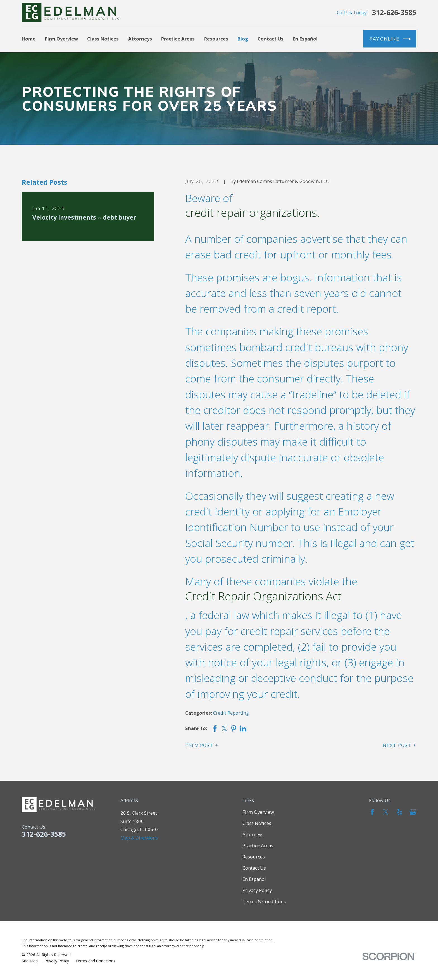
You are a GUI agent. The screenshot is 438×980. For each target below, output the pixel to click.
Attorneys (253, 834)
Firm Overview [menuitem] (61, 39)
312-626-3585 (394, 12)
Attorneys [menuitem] (140, 39)
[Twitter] (386, 812)
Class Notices (257, 823)
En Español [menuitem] (305, 39)
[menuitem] (30, 961)
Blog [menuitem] (243, 39)
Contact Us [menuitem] (271, 39)
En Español (254, 879)
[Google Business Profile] (413, 812)
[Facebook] (372, 812)
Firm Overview (258, 812)
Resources (254, 857)
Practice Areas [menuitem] (178, 39)
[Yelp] (399, 812)
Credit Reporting (231, 713)
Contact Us (254, 868)
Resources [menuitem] (216, 39)
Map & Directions (139, 838)
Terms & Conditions (264, 901)
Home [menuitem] (29, 39)
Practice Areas (258, 845)
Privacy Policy (257, 890)
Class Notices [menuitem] (103, 39)
